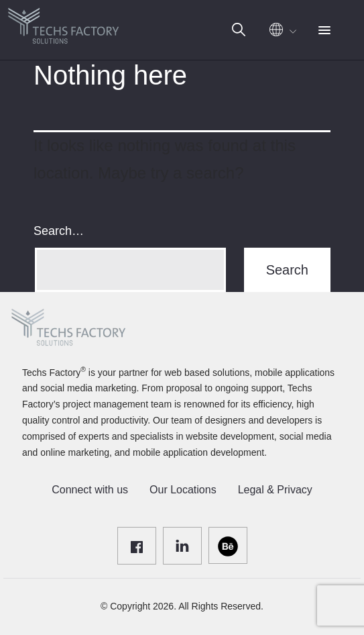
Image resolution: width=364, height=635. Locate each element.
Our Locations (183, 490)
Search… (59, 231)
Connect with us (90, 490)
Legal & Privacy (275, 490)
